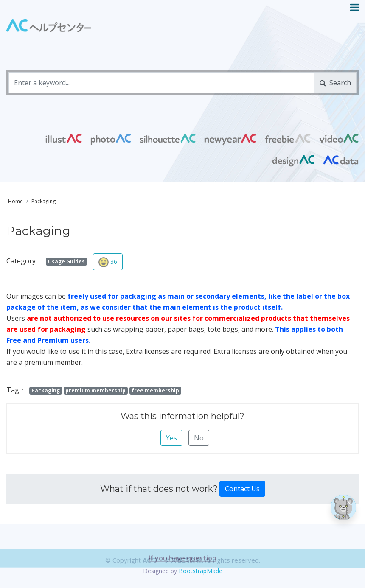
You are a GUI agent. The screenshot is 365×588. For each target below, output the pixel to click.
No (199, 438)
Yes (171, 438)
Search (335, 83)
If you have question (182, 572)
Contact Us (242, 489)
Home (15, 201)
